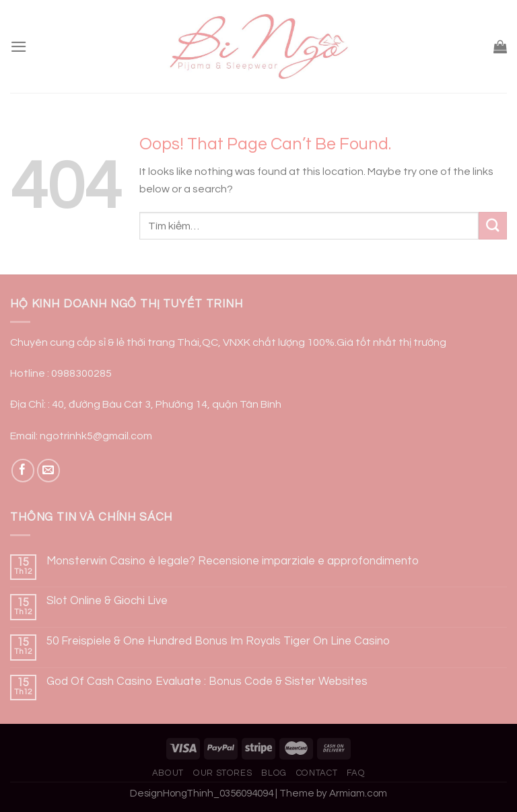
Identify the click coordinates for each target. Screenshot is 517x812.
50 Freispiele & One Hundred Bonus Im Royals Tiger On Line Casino (218, 641)
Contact (317, 773)
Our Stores (222, 773)
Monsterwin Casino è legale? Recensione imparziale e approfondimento (233, 561)
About (168, 773)
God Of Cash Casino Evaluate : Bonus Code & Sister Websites (207, 681)
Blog (274, 773)
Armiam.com (358, 793)
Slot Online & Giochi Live (107, 601)
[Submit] (493, 226)
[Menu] (19, 47)
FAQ (356, 773)
